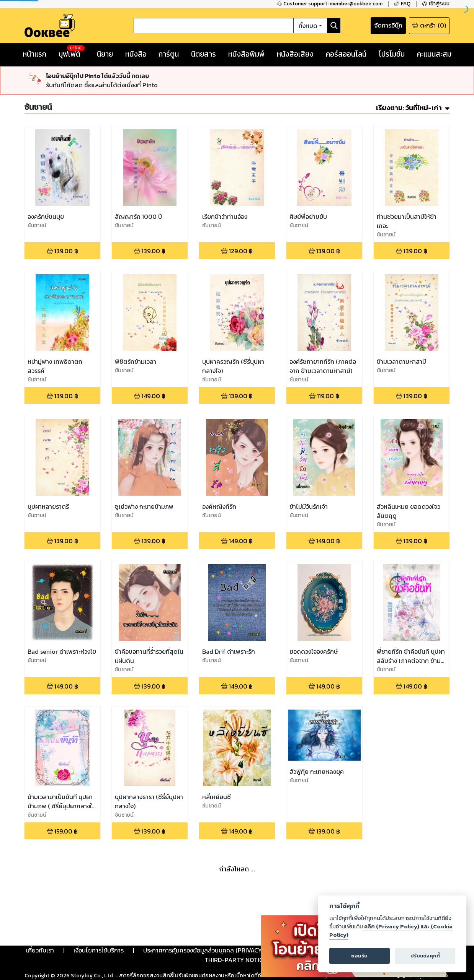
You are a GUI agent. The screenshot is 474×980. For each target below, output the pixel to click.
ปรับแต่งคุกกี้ (425, 956)
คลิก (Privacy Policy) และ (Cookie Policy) (391, 931)
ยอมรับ (359, 956)
